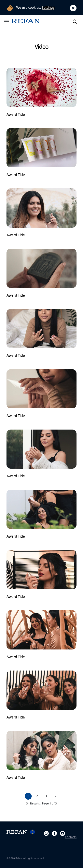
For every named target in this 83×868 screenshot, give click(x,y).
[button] (6, 21)
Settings (48, 7)
